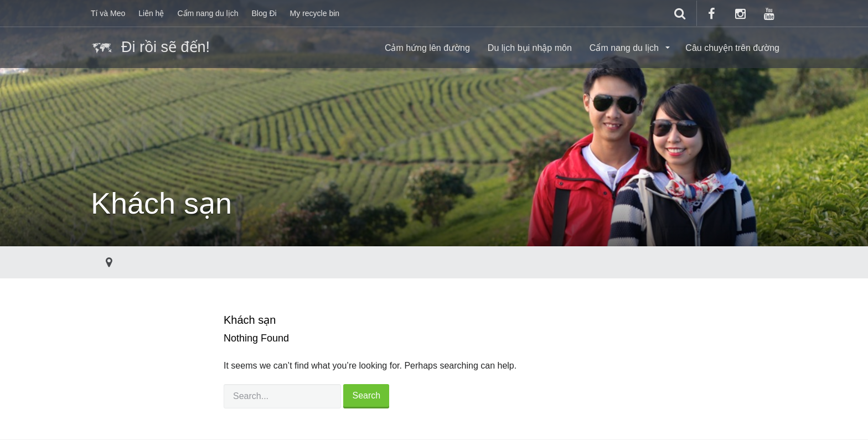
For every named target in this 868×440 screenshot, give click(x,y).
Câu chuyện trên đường (732, 48)
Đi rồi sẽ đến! (150, 48)
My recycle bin (315, 13)
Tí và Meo (108, 13)
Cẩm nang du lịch (208, 13)
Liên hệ (151, 13)
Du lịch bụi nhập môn (530, 48)
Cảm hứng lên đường (427, 48)
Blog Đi (264, 13)
